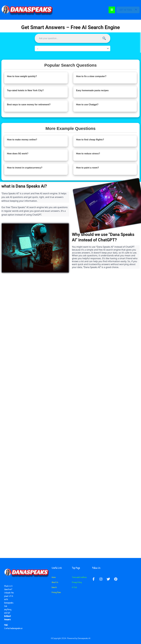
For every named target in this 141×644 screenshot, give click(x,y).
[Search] (104, 38)
